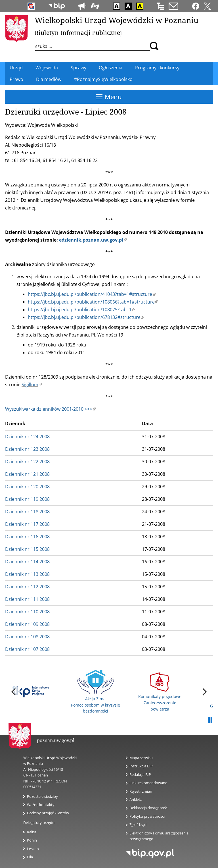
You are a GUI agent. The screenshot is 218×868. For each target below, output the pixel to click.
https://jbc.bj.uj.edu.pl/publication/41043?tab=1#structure (92, 294)
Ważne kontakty (41, 805)
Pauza (210, 720)
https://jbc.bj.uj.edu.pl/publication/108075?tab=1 (81, 310)
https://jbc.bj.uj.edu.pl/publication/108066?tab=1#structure (93, 302)
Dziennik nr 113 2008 (27, 574)
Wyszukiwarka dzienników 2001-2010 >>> (50, 409)
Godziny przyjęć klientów (48, 813)
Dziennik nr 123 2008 (27, 449)
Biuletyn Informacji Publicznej (78, 33)
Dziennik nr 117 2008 (27, 524)
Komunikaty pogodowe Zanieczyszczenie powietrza (160, 692)
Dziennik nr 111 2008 (27, 599)
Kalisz (32, 832)
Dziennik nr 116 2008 (27, 537)
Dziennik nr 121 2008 (27, 474)
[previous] (14, 692)
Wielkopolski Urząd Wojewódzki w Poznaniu (117, 20)
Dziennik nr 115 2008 (27, 549)
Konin (32, 840)
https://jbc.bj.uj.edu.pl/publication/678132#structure (86, 317)
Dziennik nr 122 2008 (27, 462)
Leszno (33, 849)
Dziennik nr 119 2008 (27, 499)
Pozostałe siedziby (42, 796)
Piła (30, 857)
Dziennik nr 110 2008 (27, 612)
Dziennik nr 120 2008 (27, 487)
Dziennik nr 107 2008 (27, 649)
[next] (204, 692)
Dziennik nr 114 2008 (27, 562)
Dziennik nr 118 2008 (27, 512)
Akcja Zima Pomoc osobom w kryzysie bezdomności (96, 692)
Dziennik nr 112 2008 (27, 587)
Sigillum (32, 385)
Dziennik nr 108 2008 (27, 637)
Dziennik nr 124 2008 (27, 437)
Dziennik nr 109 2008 (27, 624)
